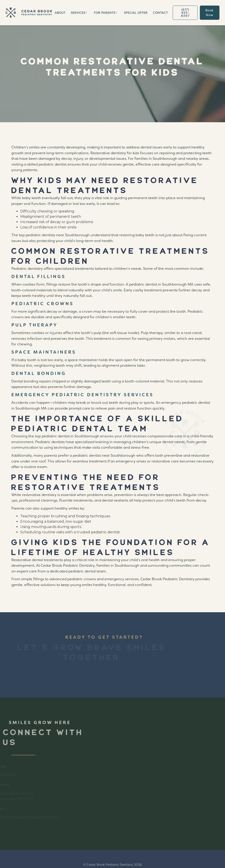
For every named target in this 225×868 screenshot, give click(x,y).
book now (210, 13)
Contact (160, 13)
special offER (136, 13)
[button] (80, 13)
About (60, 13)
